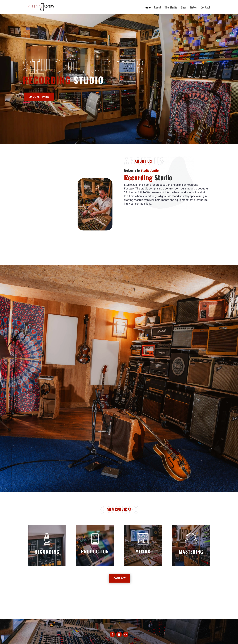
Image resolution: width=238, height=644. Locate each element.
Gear (184, 7)
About (158, 7)
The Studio (171, 7)
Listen (194, 7)
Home (147, 7)
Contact (205, 7)
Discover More (39, 97)
